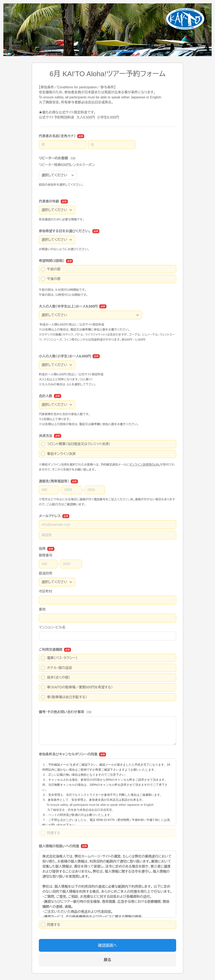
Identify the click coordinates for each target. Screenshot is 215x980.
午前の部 (51, 269)
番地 (42, 609)
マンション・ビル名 (52, 627)
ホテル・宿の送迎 (56, 668)
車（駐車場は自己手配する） (64, 697)
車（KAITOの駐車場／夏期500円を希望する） (77, 687)
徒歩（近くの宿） (55, 677)
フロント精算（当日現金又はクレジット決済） (75, 444)
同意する (50, 925)
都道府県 (46, 573)
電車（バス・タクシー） (59, 658)
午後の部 (51, 279)
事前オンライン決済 (58, 454)
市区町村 (46, 591)
